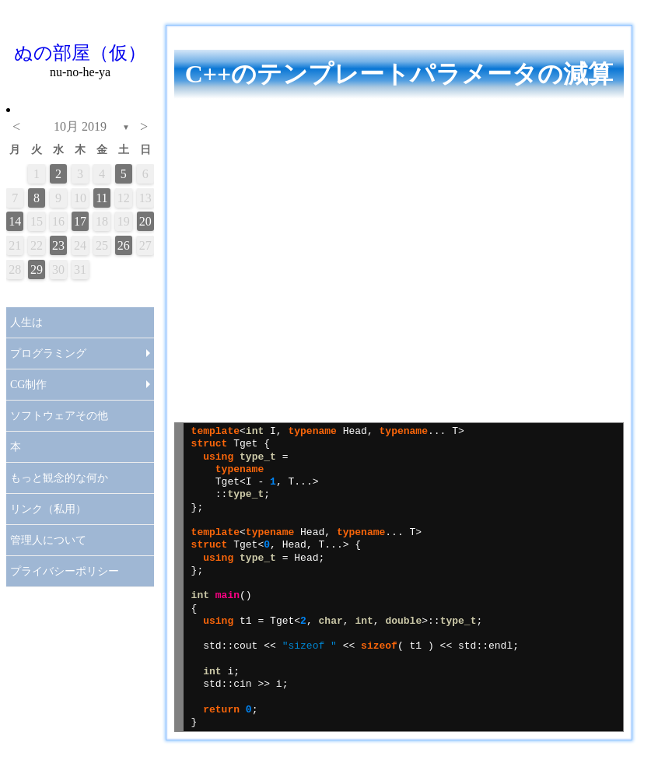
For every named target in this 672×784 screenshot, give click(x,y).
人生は (26, 322)
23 (58, 245)
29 (37, 269)
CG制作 (28, 385)
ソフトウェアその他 (59, 416)
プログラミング (48, 353)
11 (101, 198)
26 (124, 245)
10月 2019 (80, 126)
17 (80, 221)
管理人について (48, 540)
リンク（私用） (48, 509)
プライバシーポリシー (65, 571)
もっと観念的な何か (59, 478)
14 (15, 221)
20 (145, 221)
